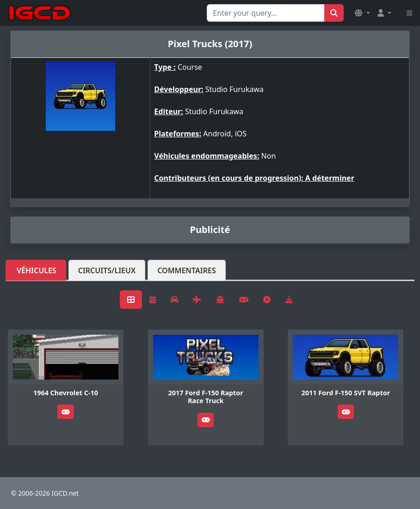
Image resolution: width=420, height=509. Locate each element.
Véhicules (37, 270)
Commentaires (187, 270)
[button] (362, 13)
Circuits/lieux (107, 270)
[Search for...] (266, 13)
